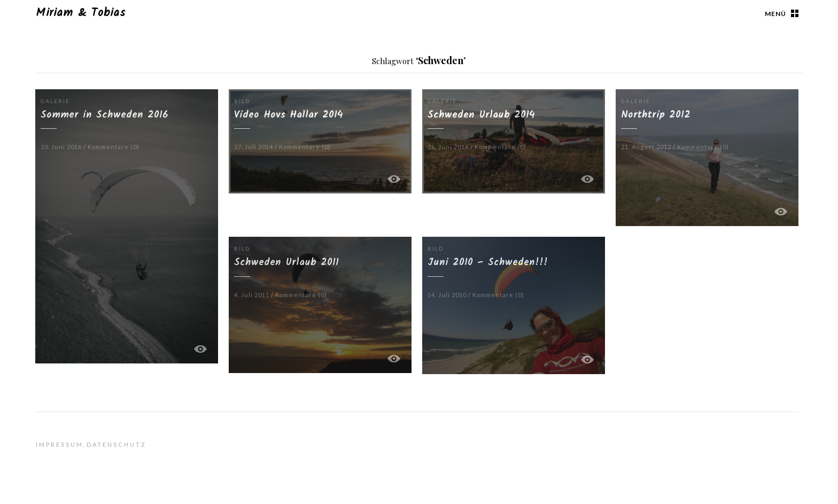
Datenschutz (117, 444)
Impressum (60, 444)
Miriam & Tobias (81, 13)
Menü (775, 14)
